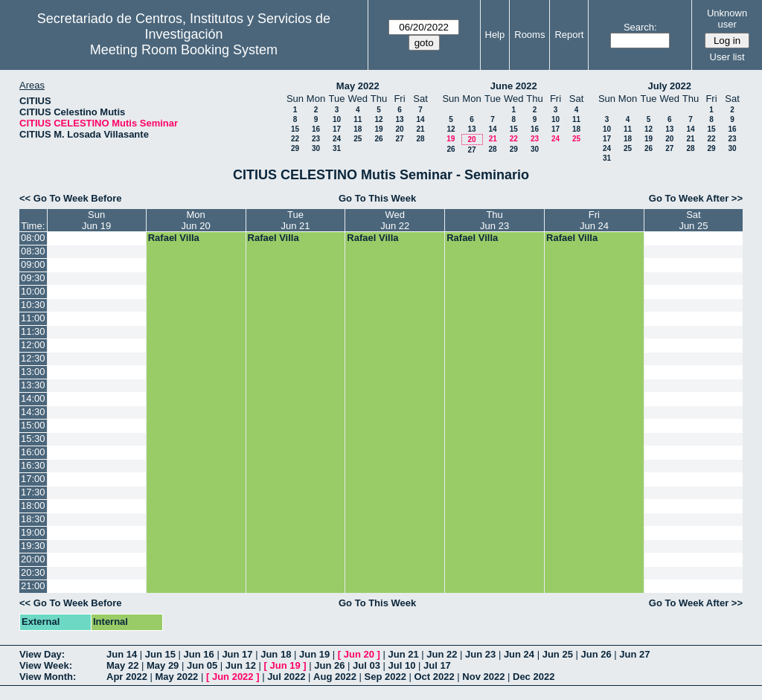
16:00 (33, 452)
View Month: (48, 677)
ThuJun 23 (494, 220)
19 (378, 129)
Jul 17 (437, 665)
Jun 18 (276, 654)
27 (399, 139)
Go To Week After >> (696, 198)
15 (295, 129)
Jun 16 (199, 654)
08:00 (33, 238)
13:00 (33, 372)
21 (420, 129)
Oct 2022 (434, 677)
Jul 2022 (286, 677)
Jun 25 (558, 654)
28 (420, 139)
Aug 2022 (335, 677)
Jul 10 (402, 665)
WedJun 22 (395, 220)
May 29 (163, 665)
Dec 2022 (534, 677)
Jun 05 (202, 665)
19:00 (33, 532)
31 (337, 148)
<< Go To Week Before (71, 198)
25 (358, 139)
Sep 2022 (385, 677)
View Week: (46, 665)
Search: (640, 27)
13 (399, 119)
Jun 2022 (233, 677)
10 (337, 119)
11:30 (33, 331)
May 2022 (358, 86)
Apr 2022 (127, 677)
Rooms (529, 35)
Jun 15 (160, 654)
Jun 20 (359, 654)
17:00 (33, 479)
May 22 (122, 665)
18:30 (33, 519)
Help (495, 35)
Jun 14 (122, 654)
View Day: (42, 654)
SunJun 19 (96, 220)
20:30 (33, 572)
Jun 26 (596, 654)
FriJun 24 (594, 220)
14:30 (33, 412)
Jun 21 (403, 654)
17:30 (33, 492)
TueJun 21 (295, 220)
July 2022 (669, 86)
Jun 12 (241, 665)
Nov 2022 (483, 677)
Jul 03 (366, 665)
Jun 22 (442, 654)
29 (295, 148)
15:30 (33, 439)
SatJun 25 (693, 220)
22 (295, 139)
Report (569, 35)
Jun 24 (519, 654)
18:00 (33, 505)
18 (358, 129)
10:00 (33, 291)
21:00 (33, 586)
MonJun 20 (196, 220)
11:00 (33, 318)
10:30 (33, 305)
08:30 (33, 251)
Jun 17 (237, 654)
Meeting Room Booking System (184, 50)
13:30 (33, 385)
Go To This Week (377, 198)
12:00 (33, 345)
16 (316, 129)
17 (337, 129)
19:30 (33, 546)
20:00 (33, 559)
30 (316, 148)
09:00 (33, 264)
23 (316, 139)
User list (727, 57)
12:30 (33, 358)
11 (358, 119)
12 (378, 119)
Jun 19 (314, 654)
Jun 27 (634, 654)
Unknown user (727, 19)
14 (420, 119)
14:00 (33, 398)
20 (399, 129)
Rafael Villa (174, 238)
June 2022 (514, 86)
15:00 (33, 425)
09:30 (33, 278)
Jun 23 (480, 654)
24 (337, 139)
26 (378, 139)
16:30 (33, 465)
